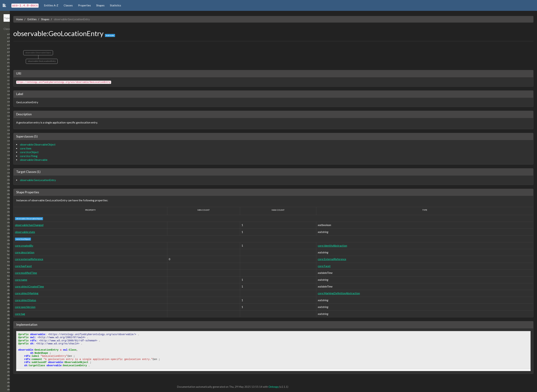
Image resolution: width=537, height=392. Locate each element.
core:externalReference (19, 259)
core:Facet (320, 266)
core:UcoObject (19, 152)
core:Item (16, 148)
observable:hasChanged (19, 225)
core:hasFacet (14, 266)
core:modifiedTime (16, 273)
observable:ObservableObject (28, 53)
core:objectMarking (17, 293)
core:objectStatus (16, 300)
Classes (68, 5)
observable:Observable (24, 160)
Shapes (100, 5)
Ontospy (264, 387)
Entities (22, 19)
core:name (11, 280)
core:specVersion (15, 307)
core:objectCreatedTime (20, 286)
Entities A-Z (51, 5)
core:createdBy (14, 246)
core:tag (10, 314)
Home (10, 19)
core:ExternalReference (328, 259)
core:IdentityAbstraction (328, 246)
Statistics (115, 5)
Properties (84, 5)
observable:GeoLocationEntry (32, 61)
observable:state (15, 232)
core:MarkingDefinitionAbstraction (335, 293)
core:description (15, 252)
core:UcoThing (19, 156)
